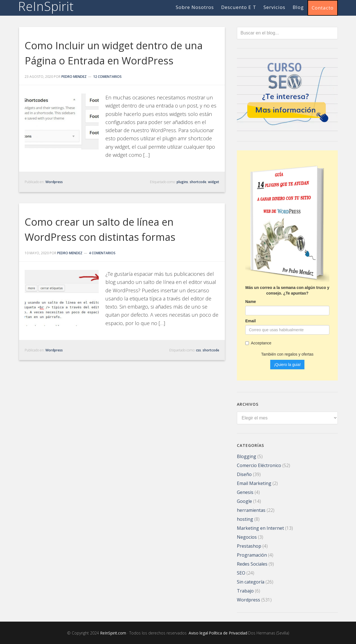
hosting (245, 519)
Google (244, 501)
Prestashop (249, 545)
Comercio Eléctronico (259, 465)
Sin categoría (251, 581)
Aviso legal (198, 632)
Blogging (247, 456)
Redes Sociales (252, 563)
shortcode (198, 182)
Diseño (244, 474)
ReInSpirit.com (113, 632)
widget (214, 182)
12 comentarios (107, 77)
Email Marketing (254, 483)
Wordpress (54, 182)
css (198, 350)
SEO (241, 572)
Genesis (245, 492)
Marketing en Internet (260, 528)
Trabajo (245, 590)
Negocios (247, 536)
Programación (252, 554)
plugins (182, 182)
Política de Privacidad (228, 632)
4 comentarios (102, 253)
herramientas (251, 510)
